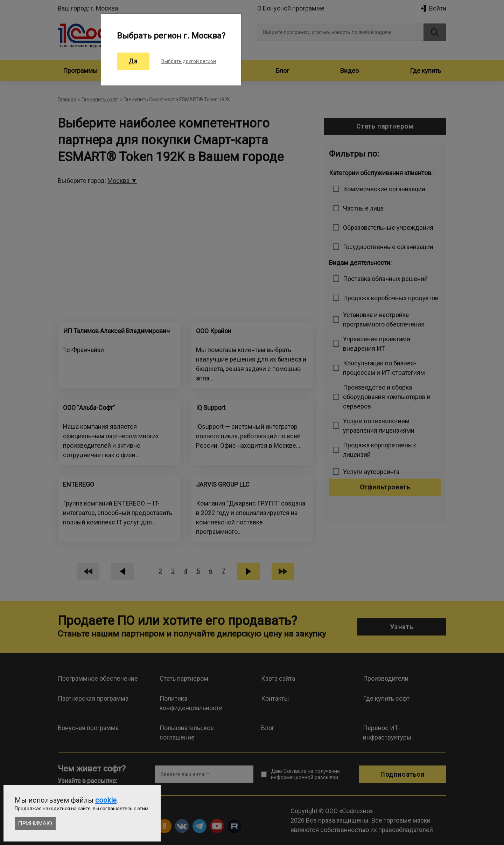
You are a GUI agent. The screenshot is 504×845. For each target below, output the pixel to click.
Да (133, 61)
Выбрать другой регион (189, 61)
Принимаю (35, 823)
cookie (106, 800)
